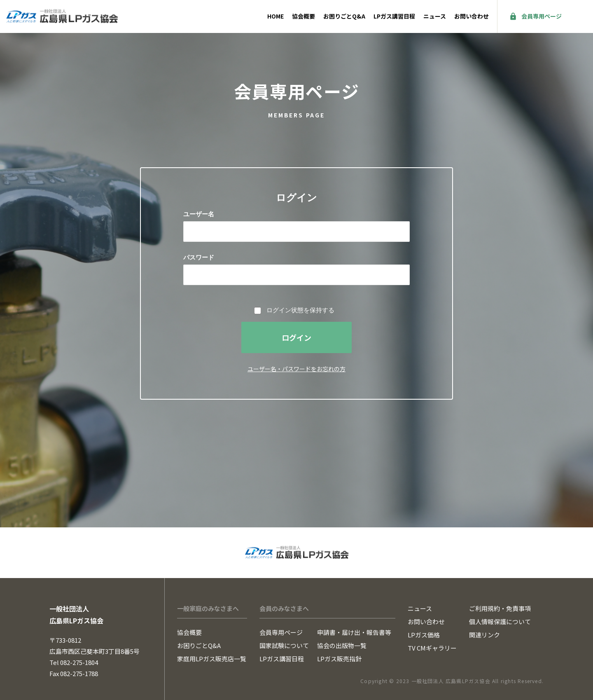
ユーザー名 (199, 214)
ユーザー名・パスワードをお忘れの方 (296, 369)
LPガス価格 (424, 635)
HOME (275, 16)
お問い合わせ (472, 16)
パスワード (199, 257)
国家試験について (284, 645)
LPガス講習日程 (394, 16)
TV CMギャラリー (432, 648)
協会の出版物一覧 (342, 645)
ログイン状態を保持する (300, 310)
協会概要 (304, 16)
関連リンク (484, 635)
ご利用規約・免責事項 (500, 608)
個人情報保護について (500, 622)
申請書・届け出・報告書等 (354, 632)
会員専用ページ (542, 16)
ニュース (435, 16)
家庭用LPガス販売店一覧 (212, 659)
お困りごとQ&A (344, 16)
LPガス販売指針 (339, 659)
